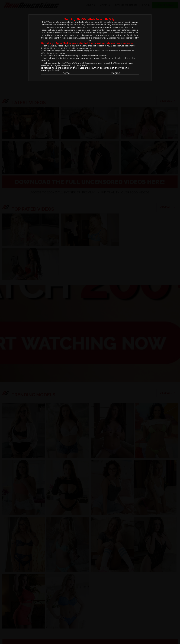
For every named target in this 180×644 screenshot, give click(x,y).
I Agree (66, 73)
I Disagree (114, 73)
